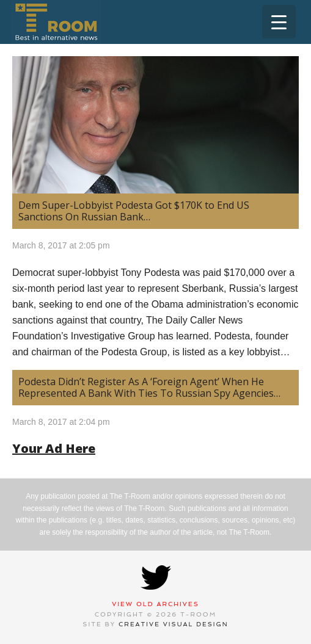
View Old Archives (155, 604)
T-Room (56, 22)
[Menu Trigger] (279, 22)
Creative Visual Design (174, 624)
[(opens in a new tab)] (155, 125)
